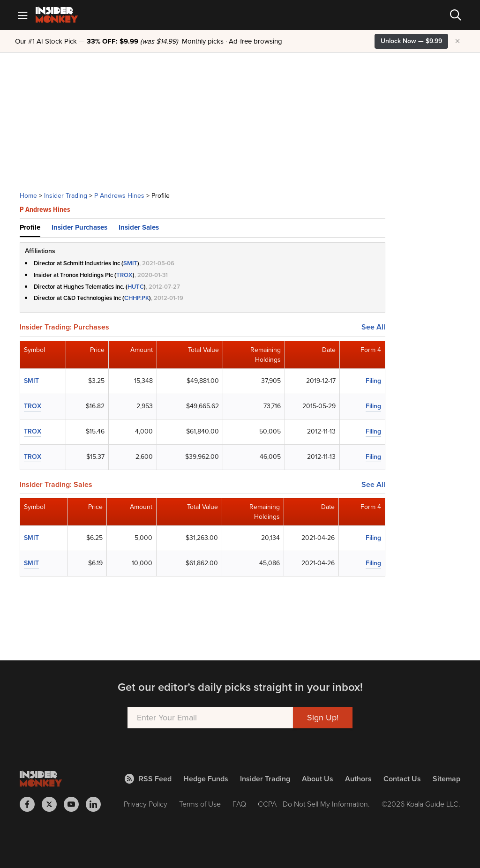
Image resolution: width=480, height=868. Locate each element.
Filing (373, 381)
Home (28, 196)
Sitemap (446, 779)
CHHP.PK (137, 298)
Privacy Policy (146, 804)
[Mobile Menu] (22, 15)
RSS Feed (148, 779)
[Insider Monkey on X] (53, 804)
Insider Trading (66, 196)
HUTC (136, 287)
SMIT (130, 263)
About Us (318, 779)
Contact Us (402, 779)
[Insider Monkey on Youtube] (75, 804)
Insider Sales (139, 227)
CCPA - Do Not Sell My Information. (314, 804)
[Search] (456, 15)
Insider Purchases (79, 227)
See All (373, 327)
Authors (358, 779)
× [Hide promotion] (457, 41)
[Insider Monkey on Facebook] (31, 804)
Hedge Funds (206, 779)
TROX (124, 275)
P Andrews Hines (119, 196)
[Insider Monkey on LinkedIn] (97, 804)
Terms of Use (200, 804)
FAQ (239, 804)
